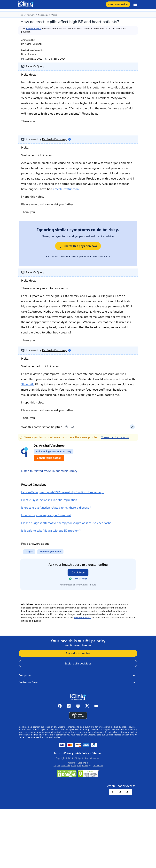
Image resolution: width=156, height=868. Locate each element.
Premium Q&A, (34, 28)
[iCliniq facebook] (60, 706)
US (55, 765)
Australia (66, 765)
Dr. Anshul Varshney (32, 44)
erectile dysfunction (66, 189)
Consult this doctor (49, 458)
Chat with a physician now (78, 246)
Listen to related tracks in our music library (49, 471)
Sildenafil (27, 384)
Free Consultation (118, 4)
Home (21, 15)
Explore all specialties (78, 663)
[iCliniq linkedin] (69, 706)
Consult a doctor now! (115, 437)
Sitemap (97, 753)
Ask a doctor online (78, 653)
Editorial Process (83, 618)
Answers (31, 15)
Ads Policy (83, 753)
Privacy (69, 753)
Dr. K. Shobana (29, 54)
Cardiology (43, 15)
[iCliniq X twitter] (87, 706)
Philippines (83, 765)
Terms (58, 753)
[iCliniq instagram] (78, 706)
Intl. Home (98, 765)
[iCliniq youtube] (96, 706)
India (74, 765)
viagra (54, 15)
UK (59, 765)
